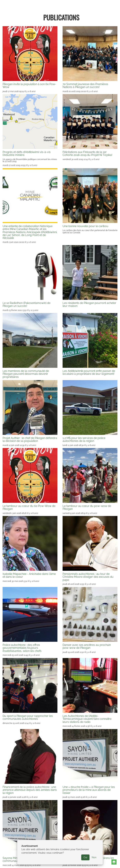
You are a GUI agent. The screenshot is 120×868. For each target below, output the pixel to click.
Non (94, 857)
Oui (85, 857)
